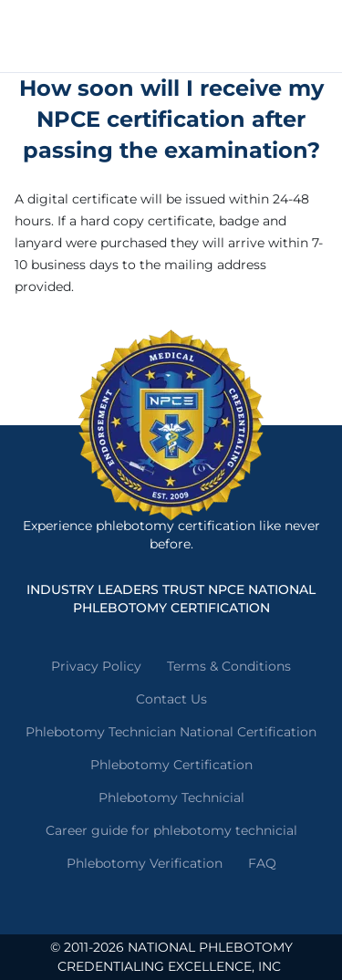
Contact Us (171, 699)
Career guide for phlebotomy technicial (171, 830)
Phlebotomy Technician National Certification (171, 732)
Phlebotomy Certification (171, 765)
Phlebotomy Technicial (171, 798)
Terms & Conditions (229, 666)
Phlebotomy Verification (145, 863)
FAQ (262, 863)
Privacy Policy (96, 666)
